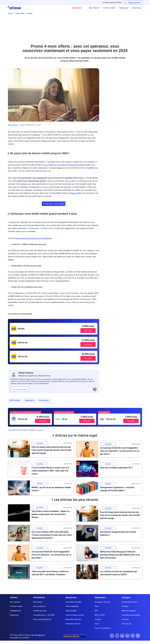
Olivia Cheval (13, 125)
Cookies (125, 619)
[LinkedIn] (95, 389)
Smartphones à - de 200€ (44, 615)
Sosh (97, 624)
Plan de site (127, 624)
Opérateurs (30, 400)
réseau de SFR (75, 193)
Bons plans (44, 400)
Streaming (14, 615)
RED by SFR (100, 615)
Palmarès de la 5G (73, 624)
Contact (125, 606)
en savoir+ (40, 430)
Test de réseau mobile (75, 615)
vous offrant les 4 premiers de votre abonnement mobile (67, 165)
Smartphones (16, 611)
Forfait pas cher (40, 611)
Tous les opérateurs (103, 628)
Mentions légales (129, 611)
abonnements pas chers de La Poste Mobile (33, 238)
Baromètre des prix (73, 619)
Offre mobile (15, 400)
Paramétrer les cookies (20, 638)
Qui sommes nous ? (130, 602)
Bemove (41, 635)
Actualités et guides (74, 602)
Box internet (15, 602)
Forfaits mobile (16, 606)
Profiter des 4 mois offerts (54, 204)
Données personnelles (131, 615)
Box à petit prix (40, 606)
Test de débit (71, 611)
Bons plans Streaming (42, 619)
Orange (98, 619)
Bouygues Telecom (102, 602)
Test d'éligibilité (72, 606)
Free (96, 606)
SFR (96, 611)
